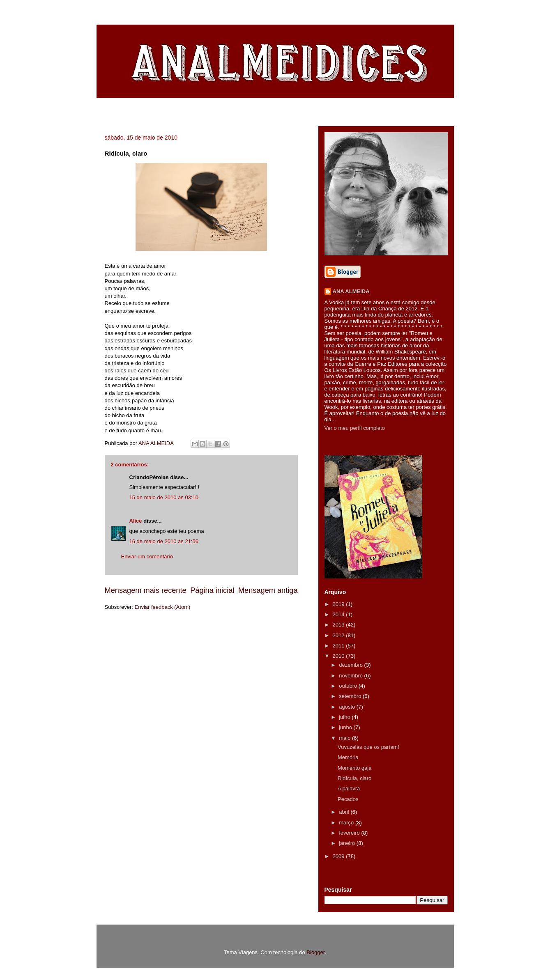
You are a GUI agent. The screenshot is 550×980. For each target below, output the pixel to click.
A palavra (349, 788)
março (347, 823)
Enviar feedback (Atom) (162, 607)
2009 (339, 856)
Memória (348, 757)
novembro (351, 676)
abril (345, 812)
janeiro (348, 843)
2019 (339, 604)
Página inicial (212, 590)
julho (345, 717)
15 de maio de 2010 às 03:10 (164, 497)
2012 (339, 635)
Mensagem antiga (268, 590)
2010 (339, 656)
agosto (348, 707)
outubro (349, 686)
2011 (339, 646)
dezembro (351, 665)
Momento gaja (354, 768)
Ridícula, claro (354, 778)
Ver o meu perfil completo (355, 428)
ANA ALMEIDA (351, 291)
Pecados (348, 799)
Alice (136, 521)
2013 (339, 625)
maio (345, 738)
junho (346, 727)
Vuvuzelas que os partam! (368, 747)
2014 (339, 614)
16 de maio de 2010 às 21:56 (164, 541)
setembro (351, 696)
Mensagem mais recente (146, 590)
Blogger (315, 952)
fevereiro (350, 833)
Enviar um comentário (147, 557)
